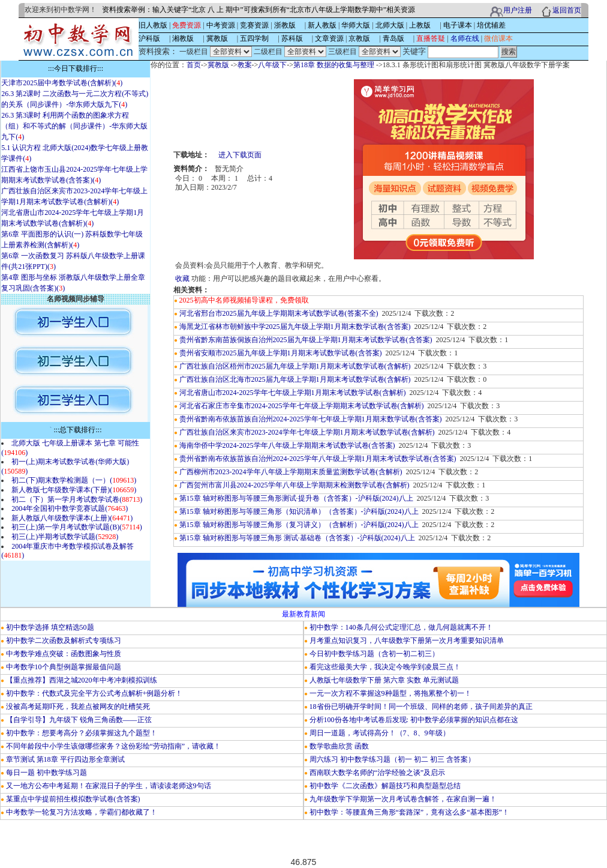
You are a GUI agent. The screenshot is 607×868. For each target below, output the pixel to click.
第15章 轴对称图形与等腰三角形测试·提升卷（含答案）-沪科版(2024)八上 (296, 498)
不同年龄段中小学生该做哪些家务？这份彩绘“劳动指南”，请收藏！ (114, 746)
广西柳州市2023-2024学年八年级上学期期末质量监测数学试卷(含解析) (291, 472)
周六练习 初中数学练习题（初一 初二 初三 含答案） (392, 759)
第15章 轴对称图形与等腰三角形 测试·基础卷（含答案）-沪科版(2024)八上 (297, 538)
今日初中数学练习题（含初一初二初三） (374, 654)
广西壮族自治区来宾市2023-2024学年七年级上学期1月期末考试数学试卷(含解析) (307, 432)
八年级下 (272, 65)
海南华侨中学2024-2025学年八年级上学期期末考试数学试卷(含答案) (287, 445)
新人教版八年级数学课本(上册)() (72, 518)
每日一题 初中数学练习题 (46, 773)
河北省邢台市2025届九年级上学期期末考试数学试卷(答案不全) (279, 313)
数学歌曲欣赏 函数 (339, 746)
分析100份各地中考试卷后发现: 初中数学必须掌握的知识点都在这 (414, 720)
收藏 (182, 279)
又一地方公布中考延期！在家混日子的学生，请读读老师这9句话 (109, 786)
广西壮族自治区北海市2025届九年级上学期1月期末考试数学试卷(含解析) (295, 379)
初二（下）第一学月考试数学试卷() (77, 499)
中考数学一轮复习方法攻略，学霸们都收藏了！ (82, 812)
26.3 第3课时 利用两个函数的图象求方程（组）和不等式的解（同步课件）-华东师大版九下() (74, 126)
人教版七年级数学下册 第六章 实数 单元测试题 (384, 680)
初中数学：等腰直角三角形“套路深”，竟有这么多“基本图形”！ (409, 812)
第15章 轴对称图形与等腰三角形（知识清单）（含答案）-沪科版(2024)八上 (299, 511)
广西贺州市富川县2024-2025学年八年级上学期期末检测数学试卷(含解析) (295, 485)
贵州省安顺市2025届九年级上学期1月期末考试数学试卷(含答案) (281, 353)
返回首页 (567, 10)
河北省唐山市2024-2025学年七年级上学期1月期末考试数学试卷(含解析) (293, 393)
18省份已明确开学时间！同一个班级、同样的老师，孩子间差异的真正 (421, 707)
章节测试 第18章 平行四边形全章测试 (65, 759)
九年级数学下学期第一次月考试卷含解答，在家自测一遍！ (403, 799)
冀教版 (218, 65)
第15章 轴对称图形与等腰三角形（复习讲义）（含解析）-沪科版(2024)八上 (299, 525)
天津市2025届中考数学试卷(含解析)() (62, 83)
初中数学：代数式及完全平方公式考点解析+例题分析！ (94, 693)
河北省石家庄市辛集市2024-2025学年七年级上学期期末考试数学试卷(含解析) (302, 406)
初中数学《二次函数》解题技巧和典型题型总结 (385, 786)
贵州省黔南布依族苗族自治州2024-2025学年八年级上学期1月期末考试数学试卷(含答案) (318, 459)
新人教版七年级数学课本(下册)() (74, 490)
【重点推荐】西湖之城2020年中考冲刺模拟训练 (82, 680)
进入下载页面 (240, 155)
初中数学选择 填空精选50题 (50, 627)
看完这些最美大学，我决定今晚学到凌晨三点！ (385, 667)
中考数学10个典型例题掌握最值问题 (64, 667)
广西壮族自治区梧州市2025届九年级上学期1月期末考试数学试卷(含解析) (295, 366)
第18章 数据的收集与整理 (334, 65)
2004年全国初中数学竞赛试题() (70, 508)
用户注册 (518, 10)
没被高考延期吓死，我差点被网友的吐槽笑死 (78, 707)
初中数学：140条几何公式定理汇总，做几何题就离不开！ (401, 627)
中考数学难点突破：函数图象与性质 (64, 654)
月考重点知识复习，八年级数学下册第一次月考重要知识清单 (407, 640)
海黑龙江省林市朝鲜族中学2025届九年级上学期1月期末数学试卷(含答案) (295, 327)
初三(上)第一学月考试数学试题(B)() (77, 527)
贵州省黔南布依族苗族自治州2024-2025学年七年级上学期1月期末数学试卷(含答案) (311, 419)
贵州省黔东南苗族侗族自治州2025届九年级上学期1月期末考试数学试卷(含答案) (306, 340)
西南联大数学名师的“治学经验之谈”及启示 (378, 773)
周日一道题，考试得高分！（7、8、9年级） (380, 733)
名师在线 (465, 38)
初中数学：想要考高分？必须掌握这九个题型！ (82, 733)
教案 (245, 65)
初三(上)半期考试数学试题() (65, 537)
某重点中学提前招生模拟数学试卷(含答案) (73, 799)
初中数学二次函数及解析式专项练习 (64, 640)
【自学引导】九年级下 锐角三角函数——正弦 (79, 720)
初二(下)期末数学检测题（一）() (74, 480)
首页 (194, 65)
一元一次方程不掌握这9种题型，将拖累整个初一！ (390, 693)
